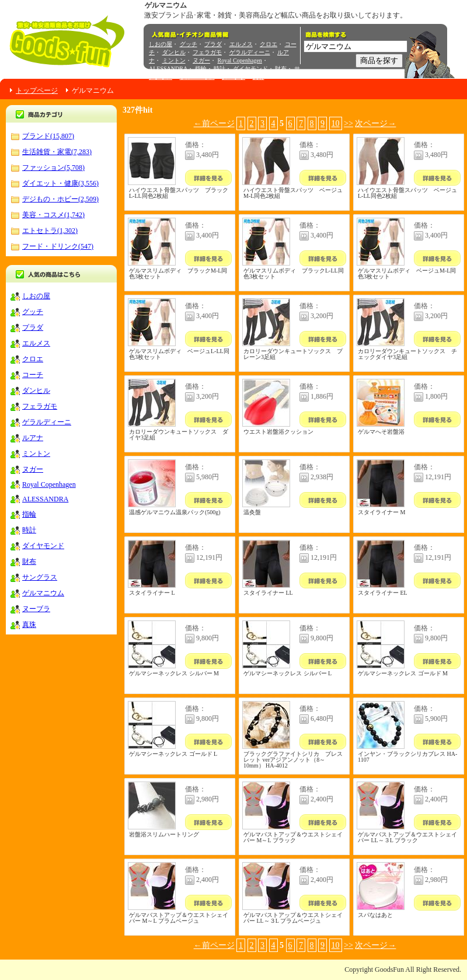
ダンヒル (174, 52)
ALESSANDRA (168, 69)
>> (348, 123)
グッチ (189, 44)
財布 (281, 69)
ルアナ (33, 438)
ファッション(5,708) (53, 168)
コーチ (33, 375)
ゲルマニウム (197, 77)
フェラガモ (207, 52)
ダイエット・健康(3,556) (60, 183)
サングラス (40, 577)
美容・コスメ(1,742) (53, 215)
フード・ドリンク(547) (58, 246)
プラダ (213, 44)
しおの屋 (161, 44)
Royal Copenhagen (240, 60)
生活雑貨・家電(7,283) (57, 152)
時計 (219, 69)
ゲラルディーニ (250, 52)
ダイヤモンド (250, 69)
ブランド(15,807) (48, 136)
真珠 (259, 77)
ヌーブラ (233, 77)
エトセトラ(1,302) (50, 231)
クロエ (269, 44)
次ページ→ (375, 123)
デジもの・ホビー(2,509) (60, 199)
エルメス (241, 44)
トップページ (37, 90)
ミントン (174, 60)
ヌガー (201, 60)
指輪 (201, 69)
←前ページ (214, 123)
